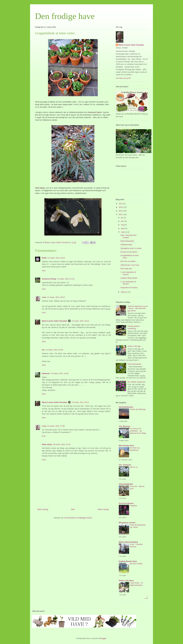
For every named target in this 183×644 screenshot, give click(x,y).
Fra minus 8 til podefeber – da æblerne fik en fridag (138, 431)
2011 (121, 214)
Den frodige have (65, 16)
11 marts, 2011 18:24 (56, 258)
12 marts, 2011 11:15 (66, 279)
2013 (121, 207)
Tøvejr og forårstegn (138, 409)
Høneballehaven (126, 407)
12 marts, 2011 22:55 (54, 350)
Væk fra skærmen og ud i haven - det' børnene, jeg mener (137, 308)
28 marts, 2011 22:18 (62, 444)
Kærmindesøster (127, 241)
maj (123, 225)
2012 (121, 211)
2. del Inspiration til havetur (128, 283)
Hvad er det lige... (135, 346)
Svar (44, 271)
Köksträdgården (126, 484)
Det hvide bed (126, 269)
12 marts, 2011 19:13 (80, 321)
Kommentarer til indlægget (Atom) (78, 518)
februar (124, 292)
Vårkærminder (126, 245)
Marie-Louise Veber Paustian (55, 321)
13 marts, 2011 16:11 (80, 402)
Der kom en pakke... (129, 261)
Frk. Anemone (125, 465)
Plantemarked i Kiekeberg (134, 327)
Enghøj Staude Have (128, 561)
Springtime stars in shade (131, 248)
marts (124, 232)
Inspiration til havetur (129, 288)
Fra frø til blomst (126, 503)
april (123, 228)
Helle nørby (47, 444)
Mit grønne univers (127, 523)
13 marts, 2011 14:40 (60, 373)
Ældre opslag (103, 509)
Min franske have (126, 446)
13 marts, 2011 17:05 (56, 426)
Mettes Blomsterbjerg (128, 542)
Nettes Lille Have (126, 581)
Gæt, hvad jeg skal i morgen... (129, 236)
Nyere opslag (43, 509)
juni (123, 221)
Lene (44, 297)
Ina (43, 350)
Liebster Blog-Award (129, 278)
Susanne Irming (49, 279)
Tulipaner (133, 506)
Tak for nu (134, 467)
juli (122, 218)
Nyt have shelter (136, 564)
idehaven (46, 373)
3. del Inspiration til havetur (128, 273)
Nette (44, 258)
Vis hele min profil (123, 78)
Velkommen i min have (130, 265)
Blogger (103, 638)
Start (73, 509)
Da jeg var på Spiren (129, 252)
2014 (121, 204)
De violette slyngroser (136, 382)
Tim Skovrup (124, 426)
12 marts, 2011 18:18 (56, 297)
